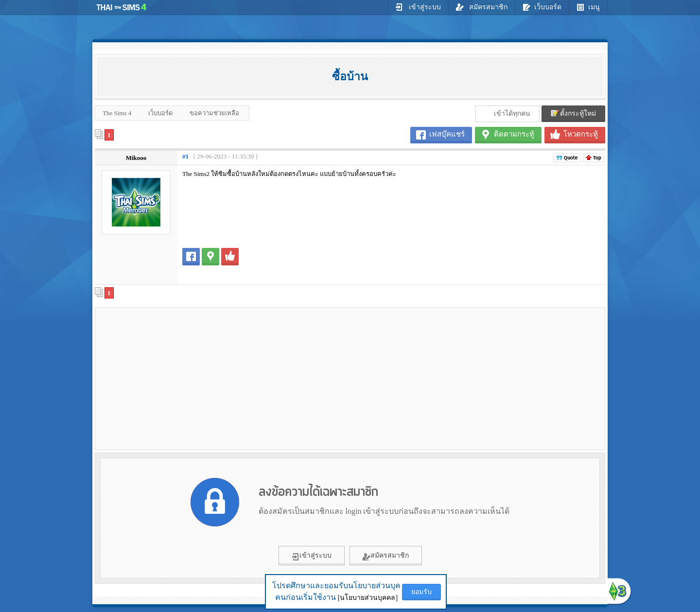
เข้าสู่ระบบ (418, 7)
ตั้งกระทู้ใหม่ (574, 113)
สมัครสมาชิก (482, 7)
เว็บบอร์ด (542, 7)
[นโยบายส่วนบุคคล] (368, 598)
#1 (185, 156)
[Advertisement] (180, 378)
